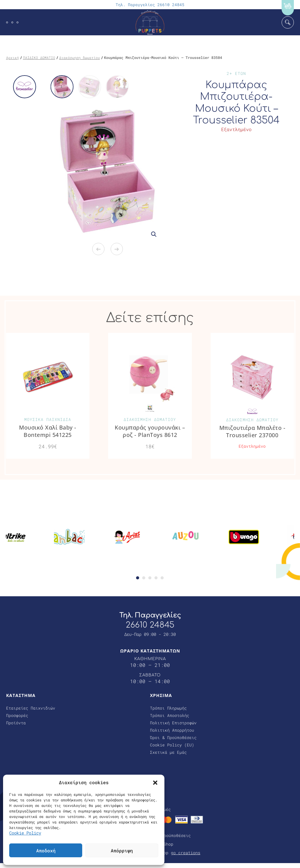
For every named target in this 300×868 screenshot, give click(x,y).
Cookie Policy (25, 833)
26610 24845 (150, 625)
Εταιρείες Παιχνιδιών (31, 708)
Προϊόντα (16, 723)
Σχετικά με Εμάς (168, 753)
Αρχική (13, 58)
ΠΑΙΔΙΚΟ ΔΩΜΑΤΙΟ (39, 58)
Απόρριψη (122, 850)
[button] (155, 782)
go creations (186, 853)
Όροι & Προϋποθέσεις (173, 738)
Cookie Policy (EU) (172, 745)
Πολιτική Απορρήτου (172, 730)
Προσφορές (17, 716)
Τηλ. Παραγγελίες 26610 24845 (150, 5)
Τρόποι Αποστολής (170, 716)
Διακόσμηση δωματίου (80, 58)
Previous (98, 249)
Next (117, 249)
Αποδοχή (46, 850)
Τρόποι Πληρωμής (168, 708)
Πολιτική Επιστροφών (173, 723)
